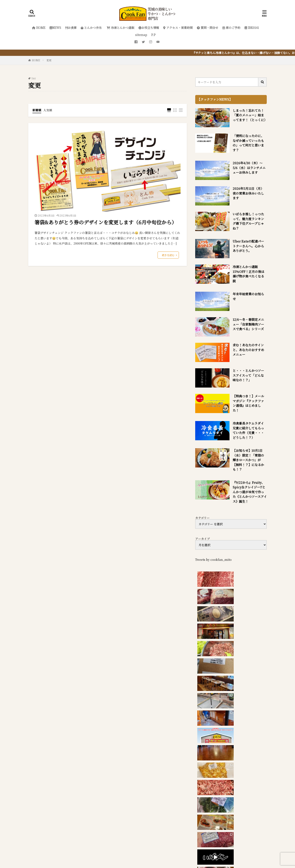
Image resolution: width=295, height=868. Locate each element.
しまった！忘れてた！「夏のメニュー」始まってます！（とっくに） (250, 115)
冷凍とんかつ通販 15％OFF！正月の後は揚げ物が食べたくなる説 (248, 274)
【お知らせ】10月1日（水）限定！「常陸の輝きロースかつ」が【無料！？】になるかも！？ (248, 460)
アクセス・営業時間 (178, 28)
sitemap (141, 35)
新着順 (37, 110)
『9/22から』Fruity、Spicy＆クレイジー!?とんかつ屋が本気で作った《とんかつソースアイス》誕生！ (250, 492)
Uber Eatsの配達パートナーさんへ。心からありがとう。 (248, 246)
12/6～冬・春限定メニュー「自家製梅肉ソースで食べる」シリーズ (248, 324)
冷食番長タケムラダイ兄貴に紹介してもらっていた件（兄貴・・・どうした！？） (248, 430)
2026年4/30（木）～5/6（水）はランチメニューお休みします (249, 168)
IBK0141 (252, 28)
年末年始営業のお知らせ (248, 296)
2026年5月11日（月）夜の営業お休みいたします (248, 193)
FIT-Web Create (149, 853)
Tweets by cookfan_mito (213, 560)
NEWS (55, 28)
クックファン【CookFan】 (161, 848)
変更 (49, 60)
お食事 (71, 28)
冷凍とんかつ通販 (120, 28)
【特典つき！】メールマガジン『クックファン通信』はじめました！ (248, 403)
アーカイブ (203, 539)
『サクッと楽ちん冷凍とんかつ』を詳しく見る (87, 781)
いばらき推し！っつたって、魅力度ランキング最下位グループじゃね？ (248, 221)
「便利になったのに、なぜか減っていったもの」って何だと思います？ (248, 143)
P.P (153, 35)
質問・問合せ (208, 28)
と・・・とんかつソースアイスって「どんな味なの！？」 (248, 375)
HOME (39, 28)
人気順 (48, 110)
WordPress (191, 853)
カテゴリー (202, 518)
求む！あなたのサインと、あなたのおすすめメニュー (248, 350)
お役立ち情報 (149, 28)
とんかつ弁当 (91, 28)
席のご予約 (231, 28)
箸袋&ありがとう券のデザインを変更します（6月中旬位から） (106, 222)
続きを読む (168, 255)
